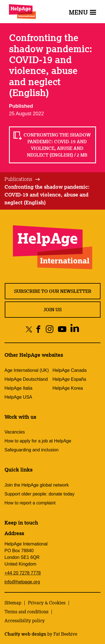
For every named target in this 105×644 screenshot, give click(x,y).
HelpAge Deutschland (26, 379)
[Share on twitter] (29, 329)
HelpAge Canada (70, 370)
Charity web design (25, 634)
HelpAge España (69, 379)
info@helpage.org (22, 582)
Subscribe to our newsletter (53, 291)
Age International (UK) (27, 370)
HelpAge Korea (68, 388)
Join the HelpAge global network (37, 485)
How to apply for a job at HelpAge (38, 441)
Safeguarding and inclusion (32, 450)
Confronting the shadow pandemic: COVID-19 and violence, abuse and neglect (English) (47, 195)
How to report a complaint (30, 503)
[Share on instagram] (49, 329)
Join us (53, 310)
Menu (82, 12)
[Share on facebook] (39, 329)
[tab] (23, 179)
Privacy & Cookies (47, 603)
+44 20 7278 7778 (23, 573)
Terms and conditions (26, 612)
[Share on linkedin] (75, 329)
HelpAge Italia (18, 388)
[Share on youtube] (62, 329)
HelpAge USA (18, 397)
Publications (18, 179)
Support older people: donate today (39, 494)
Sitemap (13, 603)
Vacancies (15, 432)
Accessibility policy (25, 621)
